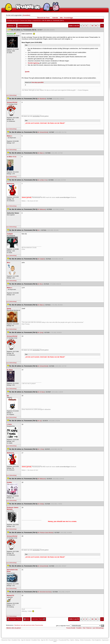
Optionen (12, 26)
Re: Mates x (41, 153)
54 (96, 26)
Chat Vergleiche (96, 640)
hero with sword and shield (28, 625)
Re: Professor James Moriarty (45, 533)
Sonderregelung (33, 63)
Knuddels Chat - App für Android (21, 640)
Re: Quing (40, 332)
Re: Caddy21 (41, 259)
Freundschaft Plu (64, 640)
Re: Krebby (41, 504)
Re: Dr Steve (41, 392)
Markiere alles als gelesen (14, 628)
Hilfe (61, 18)
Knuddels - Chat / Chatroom (84, 628)
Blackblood (17, 625)
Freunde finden (53, 640)
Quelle (27, 72)
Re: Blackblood (42, 99)
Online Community (85, 640)
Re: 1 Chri (41, 449)
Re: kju (40, 421)
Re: (39, 230)
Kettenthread (37, 21)
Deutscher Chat (6, 640)
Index (27, 619)
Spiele (72, 640)
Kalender (55, 18)
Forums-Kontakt (71, 628)
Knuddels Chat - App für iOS (40, 640)
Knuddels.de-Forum (13, 21)
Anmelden (26, 15)
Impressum (105, 640)
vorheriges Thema (14, 619)
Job (55, 641)
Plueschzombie (39, 625)
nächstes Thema (39, 619)
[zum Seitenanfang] (11, 95)
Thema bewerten (25, 26)
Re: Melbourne (42, 209)
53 (92, 26)
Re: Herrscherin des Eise (44, 592)
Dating (77, 640)
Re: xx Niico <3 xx (42, 180)
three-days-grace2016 (38, 82)
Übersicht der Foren (43, 18)
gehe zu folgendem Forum (63, 626)
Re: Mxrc (40, 284)
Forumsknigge (68, 18)
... (89, 26)
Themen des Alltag (26, 21)
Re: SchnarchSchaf (43, 132)
